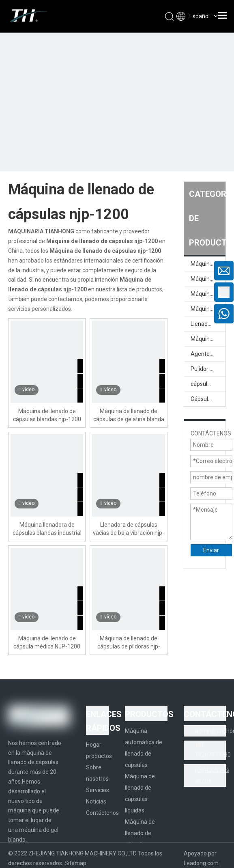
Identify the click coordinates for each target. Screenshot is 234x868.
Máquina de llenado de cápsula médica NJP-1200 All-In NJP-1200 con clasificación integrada (47, 643)
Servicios (98, 790)
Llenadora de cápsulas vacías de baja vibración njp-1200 (129, 529)
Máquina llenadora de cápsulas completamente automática (208, 279)
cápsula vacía (208, 384)
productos (99, 756)
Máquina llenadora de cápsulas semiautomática (208, 339)
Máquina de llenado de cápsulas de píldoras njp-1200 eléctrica (129, 643)
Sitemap (75, 863)
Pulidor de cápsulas (208, 369)
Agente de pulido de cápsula (208, 354)
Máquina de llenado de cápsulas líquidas (208, 294)
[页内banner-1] (117, 117)
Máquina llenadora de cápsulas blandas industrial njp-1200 (47, 529)
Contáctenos (102, 813)
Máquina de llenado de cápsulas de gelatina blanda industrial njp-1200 (129, 416)
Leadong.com (201, 863)
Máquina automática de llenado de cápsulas (208, 264)
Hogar (94, 745)
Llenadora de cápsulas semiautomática (208, 324)
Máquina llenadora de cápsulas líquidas (208, 309)
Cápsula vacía (208, 399)
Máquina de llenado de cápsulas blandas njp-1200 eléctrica (47, 416)
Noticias (96, 801)
